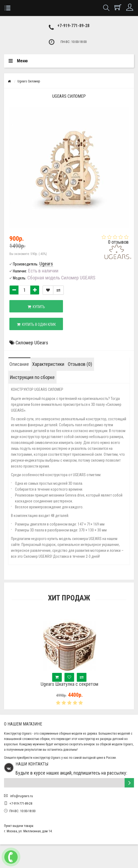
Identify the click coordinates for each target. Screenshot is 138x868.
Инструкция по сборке (32, 377)
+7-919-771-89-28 (73, 26)
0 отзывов (118, 242)
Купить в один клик (36, 324)
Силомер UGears (32, 343)
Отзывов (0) (80, 364)
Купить (36, 307)
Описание (19, 364)
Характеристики (48, 364)
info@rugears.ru (21, 796)
